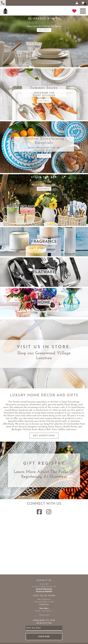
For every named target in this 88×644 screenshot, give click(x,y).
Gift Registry (44, 464)
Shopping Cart (84, 3)
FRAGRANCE (44, 242)
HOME (44, 302)
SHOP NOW (43, 30)
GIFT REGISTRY (74, 11)
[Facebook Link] (39, 512)
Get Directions (44, 436)
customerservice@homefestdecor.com (44, 587)
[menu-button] (82, 11)
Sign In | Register (77, 3)
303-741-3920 (3, 3)
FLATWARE (44, 272)
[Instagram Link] (49, 512)
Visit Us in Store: (44, 347)
